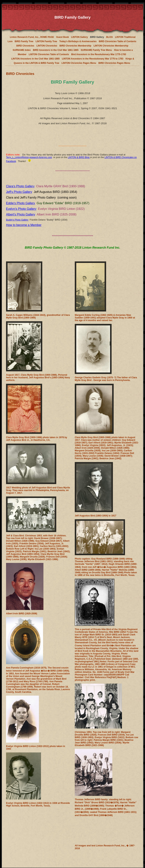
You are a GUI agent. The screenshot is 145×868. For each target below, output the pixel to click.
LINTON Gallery (79, 37)
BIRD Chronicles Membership (75, 46)
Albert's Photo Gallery (21, 214)
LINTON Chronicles (47, 46)
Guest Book (62, 37)
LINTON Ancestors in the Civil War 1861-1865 (35, 59)
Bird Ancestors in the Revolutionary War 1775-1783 (99, 54)
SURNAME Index (22, 50)
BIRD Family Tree (24, 41)
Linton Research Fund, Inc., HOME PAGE (32, 37)
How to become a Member (24, 225)
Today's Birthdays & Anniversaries (78, 41)
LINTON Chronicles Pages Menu (79, 63)
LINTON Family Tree (46, 41)
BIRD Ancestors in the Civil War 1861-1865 (56, 50)
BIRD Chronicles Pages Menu (114, 63)
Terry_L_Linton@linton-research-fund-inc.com (29, 157)
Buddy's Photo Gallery (17, 220)
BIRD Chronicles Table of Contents (117, 41)
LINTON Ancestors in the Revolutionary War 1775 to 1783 (93, 59)
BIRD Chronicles (25, 46)
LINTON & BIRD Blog (79, 157)
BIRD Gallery (97, 37)
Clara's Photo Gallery (20, 186)
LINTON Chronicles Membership (111, 46)
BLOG (110, 37)
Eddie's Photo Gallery (20, 203)
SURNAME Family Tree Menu (96, 50)
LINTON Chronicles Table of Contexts (49, 54)
